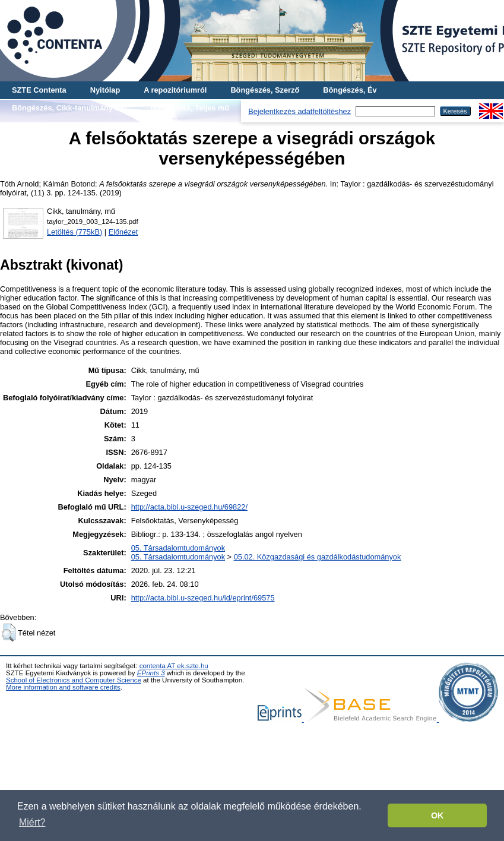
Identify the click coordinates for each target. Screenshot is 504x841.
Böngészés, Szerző (265, 90)
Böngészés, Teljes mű (190, 108)
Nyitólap (105, 90)
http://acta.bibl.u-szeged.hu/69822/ (189, 507)
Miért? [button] (32, 822)
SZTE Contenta (39, 90)
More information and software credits (63, 687)
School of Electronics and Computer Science (74, 680)
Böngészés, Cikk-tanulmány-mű (69, 108)
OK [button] (438, 815)
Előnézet (123, 232)
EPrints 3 (151, 673)
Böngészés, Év (350, 90)
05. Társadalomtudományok (178, 548)
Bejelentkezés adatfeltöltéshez (299, 111)
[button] (9, 633)
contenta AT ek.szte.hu (174, 666)
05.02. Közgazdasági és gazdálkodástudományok (318, 557)
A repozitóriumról (175, 90)
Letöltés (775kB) (75, 232)
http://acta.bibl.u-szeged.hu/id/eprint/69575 (203, 598)
